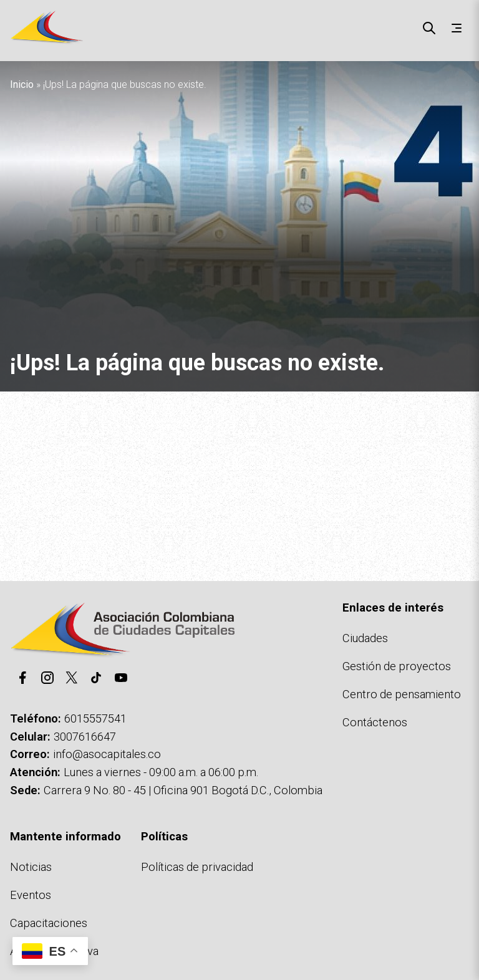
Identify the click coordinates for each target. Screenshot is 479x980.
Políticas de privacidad (197, 867)
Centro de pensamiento (402, 694)
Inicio (22, 84)
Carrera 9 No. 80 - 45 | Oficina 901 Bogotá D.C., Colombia (183, 790)
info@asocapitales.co (107, 754)
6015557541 (95, 718)
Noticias (31, 867)
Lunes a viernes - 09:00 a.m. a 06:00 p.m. (161, 772)
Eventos (31, 895)
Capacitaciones (49, 923)
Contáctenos (375, 722)
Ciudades (365, 638)
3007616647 (85, 737)
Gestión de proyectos (397, 666)
